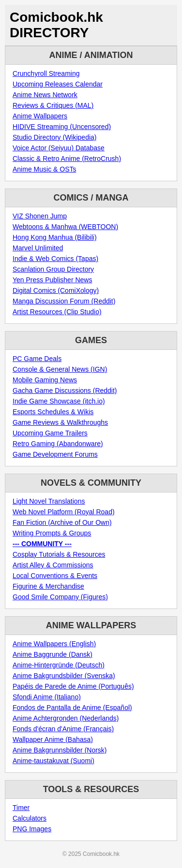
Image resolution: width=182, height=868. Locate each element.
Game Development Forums (55, 454)
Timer (21, 808)
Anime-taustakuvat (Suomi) (53, 761)
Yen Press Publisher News (52, 280)
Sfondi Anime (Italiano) (47, 697)
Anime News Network (45, 95)
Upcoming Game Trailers (50, 433)
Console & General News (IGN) (60, 369)
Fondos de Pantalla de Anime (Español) (72, 708)
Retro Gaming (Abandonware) (58, 444)
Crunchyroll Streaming (46, 73)
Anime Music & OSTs (44, 169)
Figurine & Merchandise (48, 586)
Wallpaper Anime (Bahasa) (53, 739)
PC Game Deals (37, 359)
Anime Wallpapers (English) (54, 644)
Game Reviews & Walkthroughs (60, 422)
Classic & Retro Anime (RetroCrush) (67, 159)
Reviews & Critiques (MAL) (53, 105)
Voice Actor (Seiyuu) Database (59, 148)
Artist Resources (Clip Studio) (57, 312)
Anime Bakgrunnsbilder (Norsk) (60, 750)
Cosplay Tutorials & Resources (59, 554)
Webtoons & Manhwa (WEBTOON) (65, 227)
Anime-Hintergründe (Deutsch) (59, 665)
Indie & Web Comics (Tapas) (55, 259)
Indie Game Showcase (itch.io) (59, 401)
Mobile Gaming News (45, 380)
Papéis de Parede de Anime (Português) (73, 686)
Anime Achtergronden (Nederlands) (66, 718)
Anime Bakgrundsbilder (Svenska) (64, 676)
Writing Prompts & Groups (52, 533)
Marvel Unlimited (38, 248)
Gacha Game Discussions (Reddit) (65, 391)
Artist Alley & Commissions (53, 565)
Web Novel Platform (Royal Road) (64, 512)
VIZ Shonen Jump (40, 216)
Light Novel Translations (49, 501)
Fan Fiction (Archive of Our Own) (62, 522)
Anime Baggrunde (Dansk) (53, 654)
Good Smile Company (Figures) (60, 597)
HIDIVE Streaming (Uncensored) (62, 127)
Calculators (30, 818)
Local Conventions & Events (55, 576)
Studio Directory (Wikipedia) (55, 137)
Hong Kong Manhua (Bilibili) (55, 237)
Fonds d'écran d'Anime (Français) (63, 729)
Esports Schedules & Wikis (53, 412)
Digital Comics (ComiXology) (56, 290)
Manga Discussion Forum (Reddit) (64, 301)
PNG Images (32, 829)
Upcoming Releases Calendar (58, 84)
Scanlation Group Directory (53, 269)
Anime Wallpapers (40, 116)
